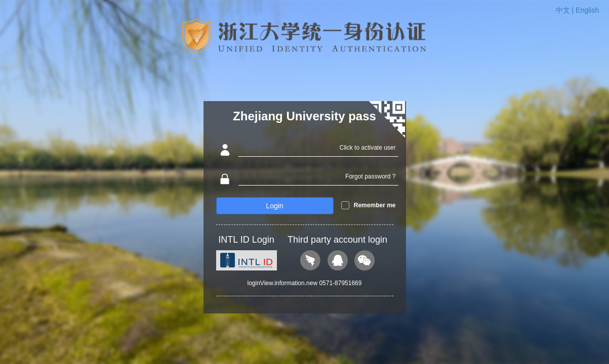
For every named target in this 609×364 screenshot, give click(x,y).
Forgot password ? (370, 176)
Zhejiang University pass (304, 116)
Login (274, 206)
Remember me (375, 205)
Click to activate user (368, 148)
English (587, 10)
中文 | (566, 10)
